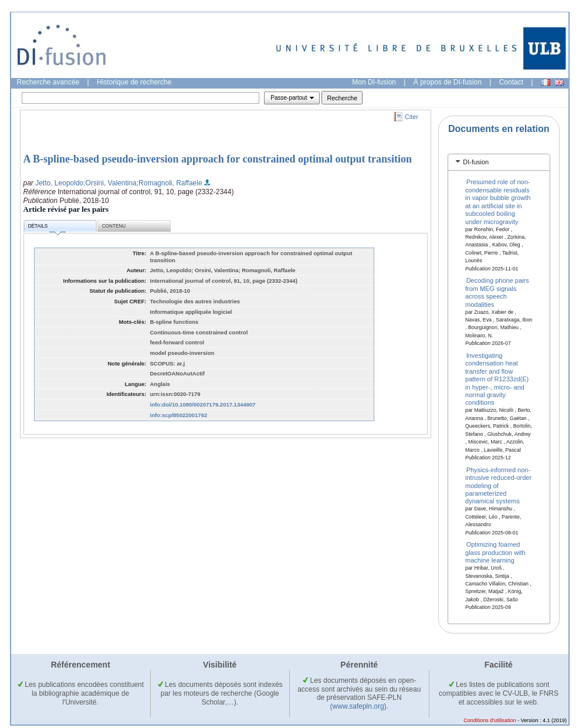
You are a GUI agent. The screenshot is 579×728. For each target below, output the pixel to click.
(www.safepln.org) (358, 706)
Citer (412, 117)
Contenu (114, 226)
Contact (511, 82)
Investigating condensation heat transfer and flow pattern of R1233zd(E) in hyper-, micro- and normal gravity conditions (497, 379)
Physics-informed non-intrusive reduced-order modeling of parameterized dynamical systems (498, 485)
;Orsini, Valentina (110, 183)
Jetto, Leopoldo (59, 183)
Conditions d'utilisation (490, 720)
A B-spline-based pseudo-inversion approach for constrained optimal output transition (218, 159)
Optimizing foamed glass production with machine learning (495, 552)
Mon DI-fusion (374, 82)
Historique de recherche (134, 82)
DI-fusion (476, 162)
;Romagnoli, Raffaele (170, 183)
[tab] (499, 162)
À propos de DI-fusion (448, 82)
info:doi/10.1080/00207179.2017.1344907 (203, 404)
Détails (47, 228)
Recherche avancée (48, 82)
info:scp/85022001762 (179, 415)
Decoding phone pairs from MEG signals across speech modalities (497, 292)
